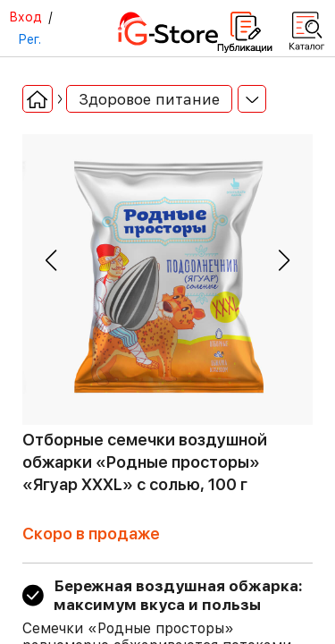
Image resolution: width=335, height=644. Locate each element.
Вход (25, 17)
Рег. (29, 39)
